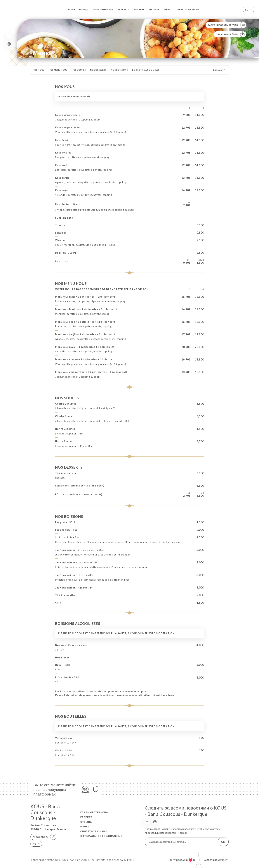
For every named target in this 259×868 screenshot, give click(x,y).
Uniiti (225, 860)
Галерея (139, 9)
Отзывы (154, 9)
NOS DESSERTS (98, 70)
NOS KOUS (38, 70)
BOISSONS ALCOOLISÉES (146, 70)
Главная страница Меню (49, 48)
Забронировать (103, 9)
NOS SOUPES (79, 70)
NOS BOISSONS (119, 70)
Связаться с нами (187, 9)
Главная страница (76, 9)
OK (223, 842)
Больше (219, 70)
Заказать (124, 9)
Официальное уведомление (101, 836)
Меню (168, 9)
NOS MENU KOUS (58, 70)
